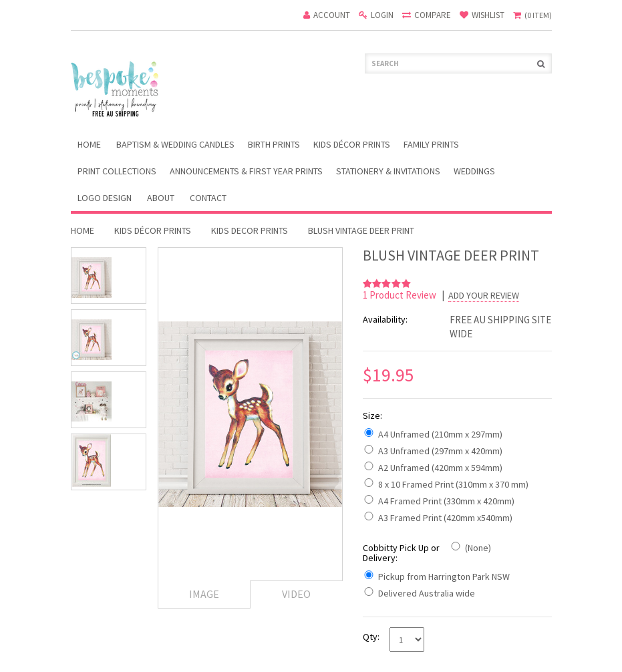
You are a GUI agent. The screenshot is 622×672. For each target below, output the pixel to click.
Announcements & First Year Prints (246, 171)
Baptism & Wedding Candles (175, 144)
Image (204, 594)
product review (401, 295)
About (161, 198)
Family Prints (431, 144)
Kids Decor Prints (250, 230)
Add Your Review (484, 296)
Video (296, 594)
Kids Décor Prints (352, 144)
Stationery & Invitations (388, 171)
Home (83, 230)
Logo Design (105, 198)
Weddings (474, 171)
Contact (208, 198)
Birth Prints (274, 144)
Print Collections (117, 171)
